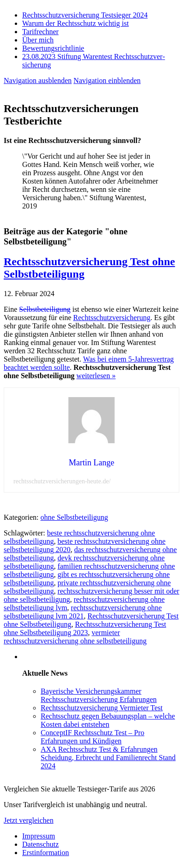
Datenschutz (40, 844)
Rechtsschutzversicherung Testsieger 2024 (85, 15)
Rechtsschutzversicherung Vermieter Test (102, 708)
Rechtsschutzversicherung (112, 318)
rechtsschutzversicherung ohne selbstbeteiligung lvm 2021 (83, 612)
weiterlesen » (96, 376)
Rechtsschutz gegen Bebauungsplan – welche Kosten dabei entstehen (108, 720)
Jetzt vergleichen (29, 820)
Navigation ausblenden (38, 80)
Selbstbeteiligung (45, 309)
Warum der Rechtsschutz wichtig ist (76, 23)
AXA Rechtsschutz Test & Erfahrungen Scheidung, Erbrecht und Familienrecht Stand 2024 (108, 758)
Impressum (39, 836)
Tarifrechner (40, 32)
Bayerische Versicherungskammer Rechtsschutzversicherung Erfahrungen (99, 695)
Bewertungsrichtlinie (53, 48)
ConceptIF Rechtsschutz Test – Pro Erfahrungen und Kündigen (92, 737)
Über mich (38, 40)
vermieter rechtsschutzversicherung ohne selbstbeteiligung (75, 637)
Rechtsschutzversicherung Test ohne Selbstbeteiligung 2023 (85, 628)
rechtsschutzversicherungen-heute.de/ (62, 481)
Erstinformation (46, 853)
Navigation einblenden (107, 80)
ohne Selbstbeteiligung (74, 517)
